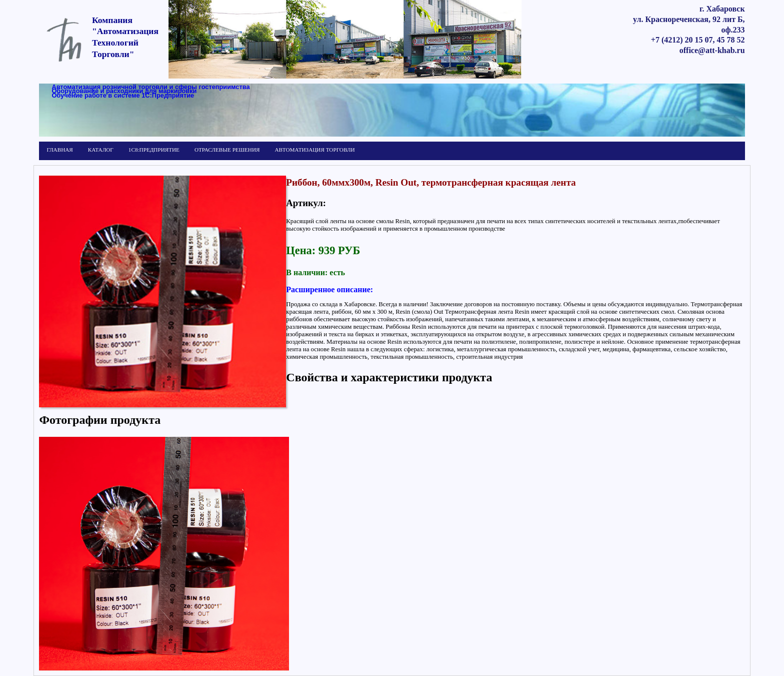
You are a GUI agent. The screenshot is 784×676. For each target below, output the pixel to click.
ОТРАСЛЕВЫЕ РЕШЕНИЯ (227, 150)
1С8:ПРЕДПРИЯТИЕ (154, 150)
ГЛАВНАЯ (59, 150)
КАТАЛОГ (101, 150)
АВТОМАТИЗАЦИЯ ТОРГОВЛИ (314, 150)
